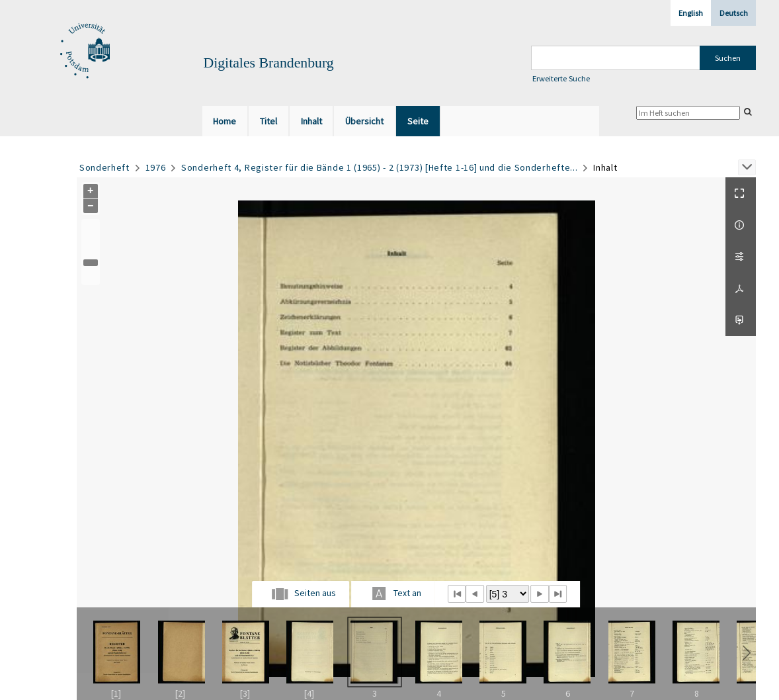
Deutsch (734, 13)
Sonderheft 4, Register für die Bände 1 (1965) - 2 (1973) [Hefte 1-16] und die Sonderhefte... (379, 167)
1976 (156, 167)
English (691, 13)
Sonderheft (104, 167)
